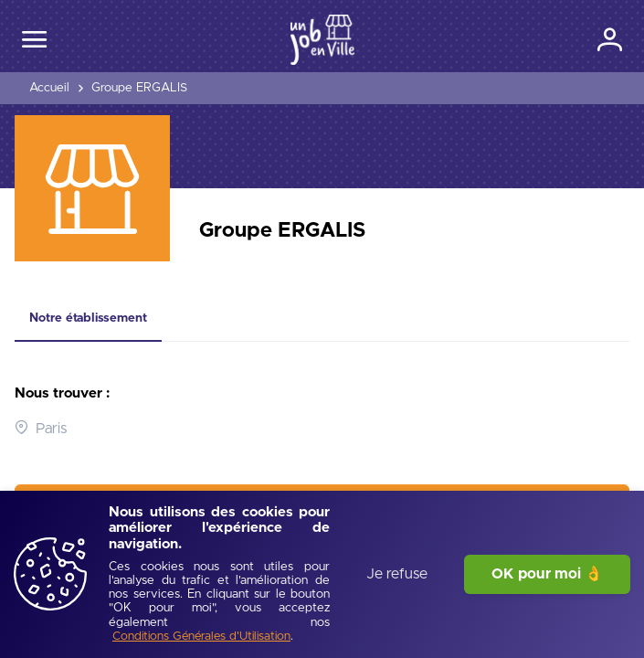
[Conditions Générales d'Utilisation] (201, 637)
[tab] (88, 319)
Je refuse (397, 574)
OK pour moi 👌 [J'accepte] (547, 574)
